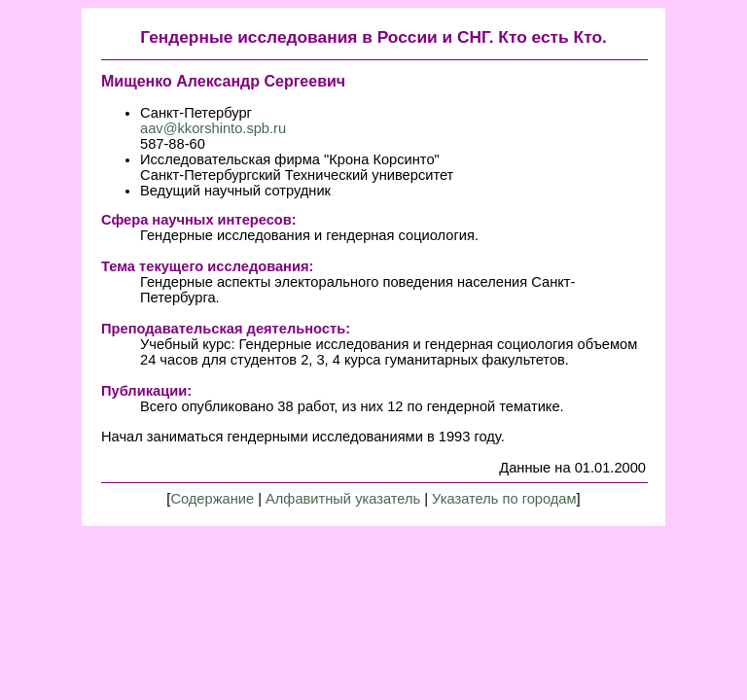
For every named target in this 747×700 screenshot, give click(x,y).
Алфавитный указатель (343, 499)
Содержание (212, 499)
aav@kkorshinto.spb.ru (213, 128)
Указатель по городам (504, 499)
